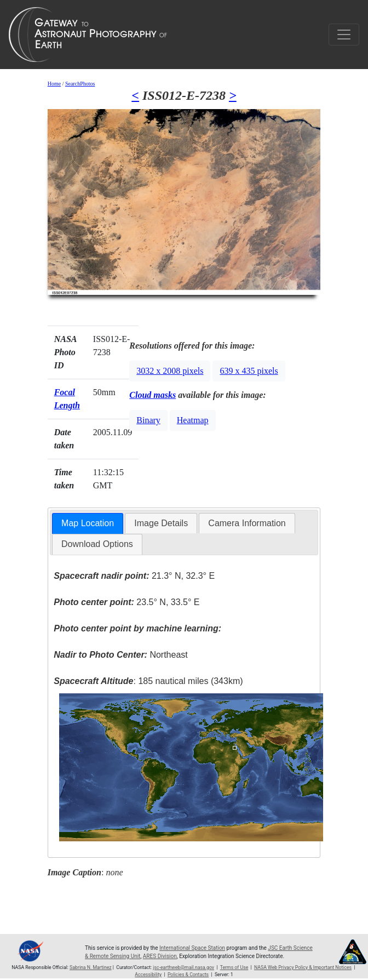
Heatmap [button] (193, 420)
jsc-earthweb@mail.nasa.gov (183, 967)
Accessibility (148, 975)
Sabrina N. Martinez (91, 967)
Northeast (120, 655)
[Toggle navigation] (344, 35)
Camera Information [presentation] (247, 523)
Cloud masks (153, 395)
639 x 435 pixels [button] (249, 371)
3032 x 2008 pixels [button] (170, 371)
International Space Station (192, 948)
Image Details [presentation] (161, 523)
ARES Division (160, 956)
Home (54, 84)
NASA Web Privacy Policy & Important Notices (303, 967)
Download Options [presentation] (97, 544)
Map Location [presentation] (88, 523)
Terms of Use (234, 967)
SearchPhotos (80, 84)
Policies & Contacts (188, 975)
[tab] (88, 524)
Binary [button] (148, 420)
